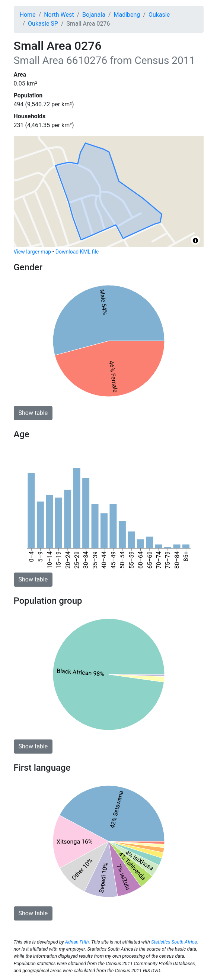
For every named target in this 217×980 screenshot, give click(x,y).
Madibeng (127, 15)
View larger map (33, 252)
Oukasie (159, 15)
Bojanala (94, 15)
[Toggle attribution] (195, 241)
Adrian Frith (77, 942)
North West (59, 15)
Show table (33, 413)
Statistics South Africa (174, 942)
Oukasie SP (43, 24)
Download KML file (77, 252)
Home (28, 15)
